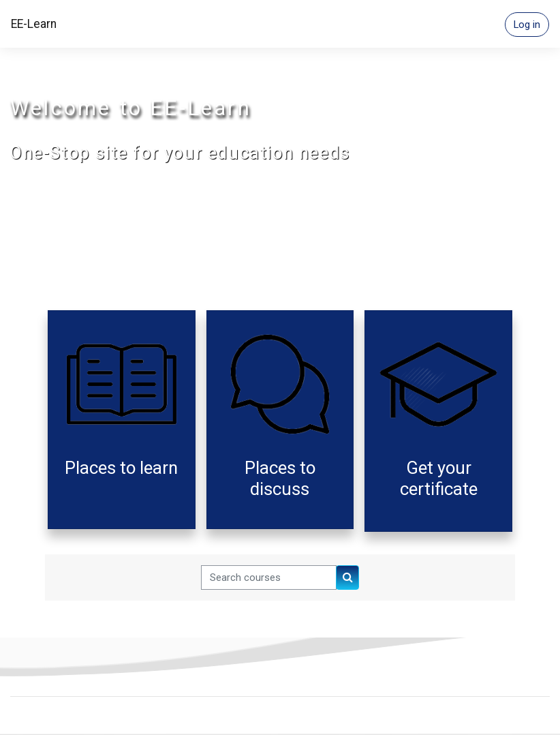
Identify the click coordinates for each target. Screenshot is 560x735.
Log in (527, 25)
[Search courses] (269, 577)
